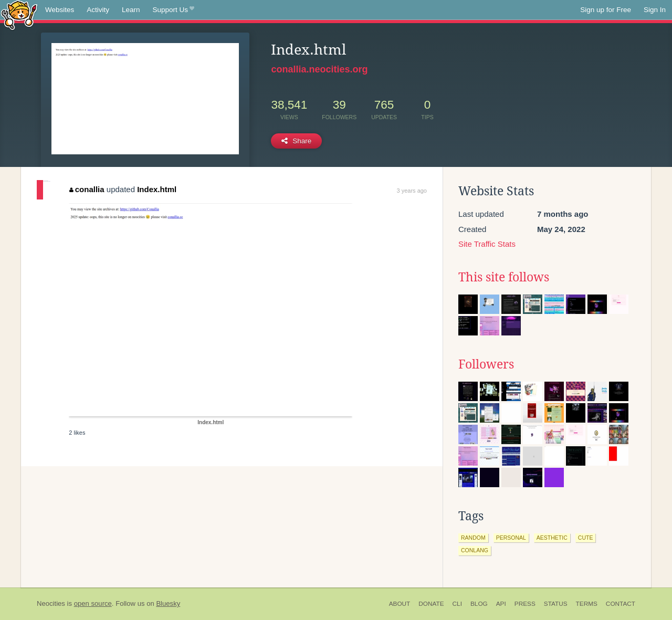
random (473, 538)
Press (525, 604)
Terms (587, 604)
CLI (457, 604)
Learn (131, 10)
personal (511, 538)
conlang (475, 550)
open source (93, 603)
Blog (479, 604)
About (400, 604)
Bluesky (168, 603)
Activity (98, 10)
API (501, 604)
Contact (621, 604)
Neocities (51, 603)
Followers (486, 364)
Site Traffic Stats (487, 244)
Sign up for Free (606, 10)
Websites (60, 10)
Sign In (655, 10)
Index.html (157, 189)
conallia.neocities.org (319, 69)
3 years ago (412, 191)
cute (586, 538)
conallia (87, 189)
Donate (431, 604)
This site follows (504, 277)
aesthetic (552, 538)
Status (556, 604)
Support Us (174, 10)
